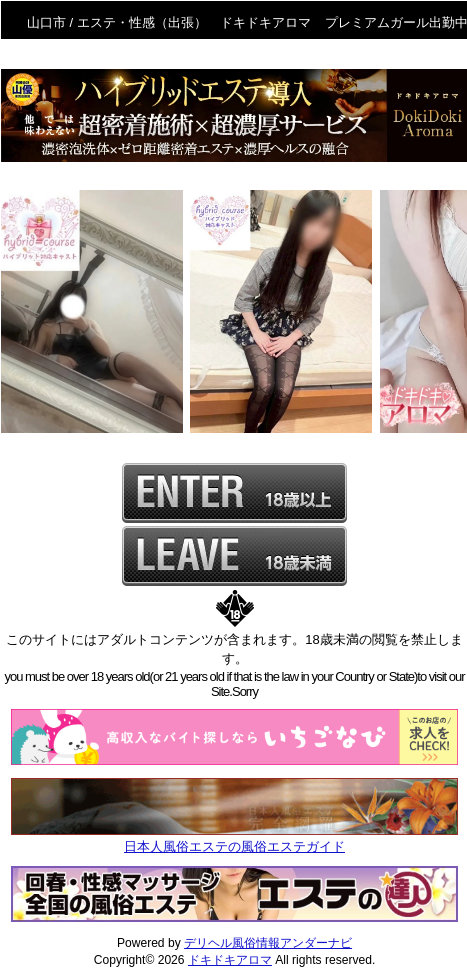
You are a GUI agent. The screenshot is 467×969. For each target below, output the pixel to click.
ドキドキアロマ (230, 960)
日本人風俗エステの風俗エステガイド (234, 846)
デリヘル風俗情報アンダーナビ (268, 943)
